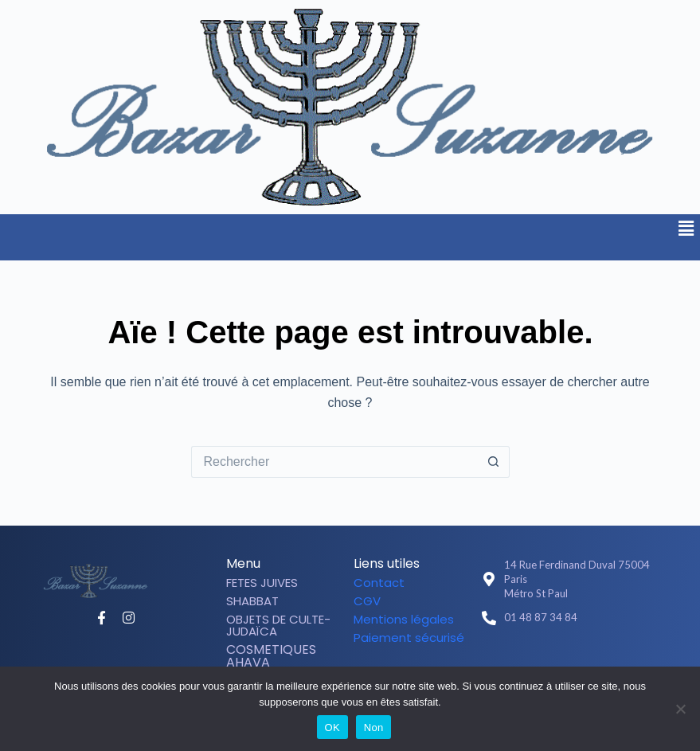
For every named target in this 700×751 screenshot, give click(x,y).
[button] (686, 229)
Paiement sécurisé (409, 638)
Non (374, 728)
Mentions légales (404, 619)
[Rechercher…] (334, 462)
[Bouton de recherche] (494, 462)
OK (332, 728)
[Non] (680, 709)
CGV (367, 601)
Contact (379, 583)
